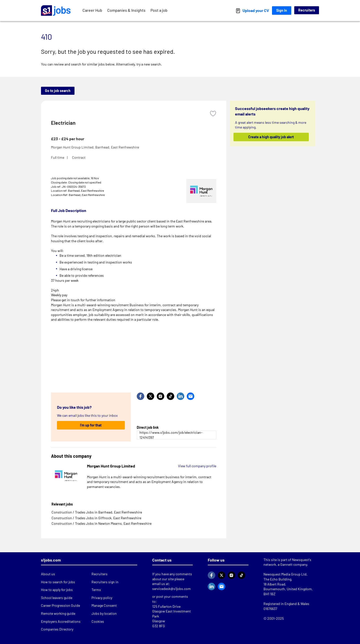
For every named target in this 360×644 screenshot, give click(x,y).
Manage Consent (104, 605)
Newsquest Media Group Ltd (285, 574)
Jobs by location (104, 613)
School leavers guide (57, 598)
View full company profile (197, 466)
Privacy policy (102, 598)
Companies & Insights (126, 10)
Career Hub (92, 10)
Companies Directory (57, 629)
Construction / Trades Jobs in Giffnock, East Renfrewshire (96, 518)
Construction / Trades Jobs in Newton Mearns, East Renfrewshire (101, 523)
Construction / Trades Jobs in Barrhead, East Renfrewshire (97, 512)
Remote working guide (58, 613)
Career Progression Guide (60, 605)
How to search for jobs (58, 582)
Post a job (159, 10)
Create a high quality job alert (271, 137)
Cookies (98, 621)
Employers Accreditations (61, 621)
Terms (96, 590)
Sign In (282, 10)
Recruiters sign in (105, 582)
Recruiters (307, 10)
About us (48, 574)
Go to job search (58, 91)
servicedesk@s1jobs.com (171, 589)
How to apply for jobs (57, 590)
